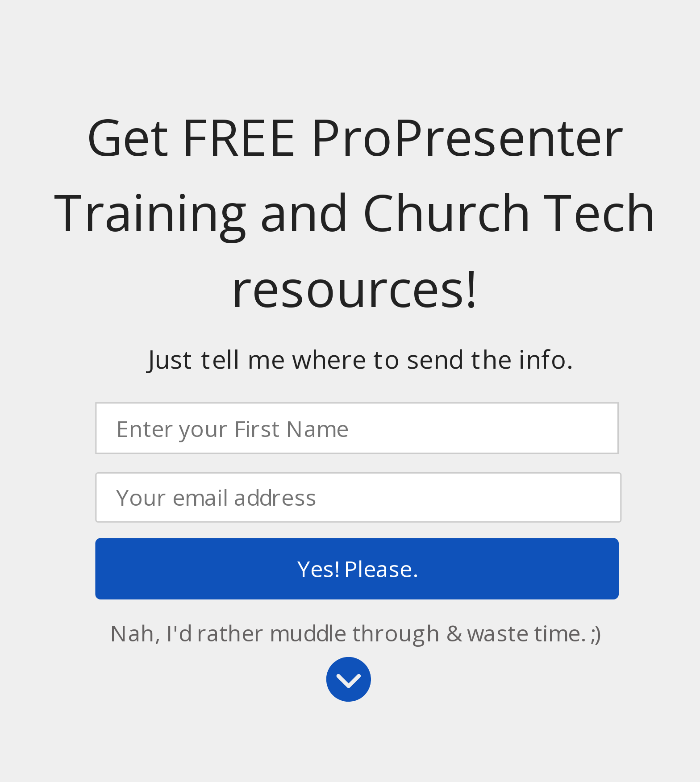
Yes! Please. (357, 569)
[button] (355, 213)
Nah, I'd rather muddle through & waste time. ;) (356, 632)
